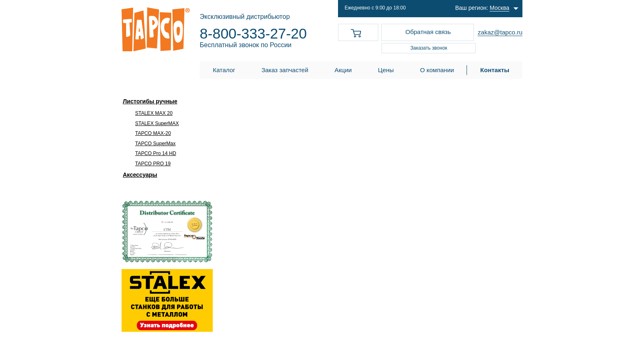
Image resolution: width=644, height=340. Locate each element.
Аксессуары (140, 175)
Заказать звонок (429, 48)
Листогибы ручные (150, 101)
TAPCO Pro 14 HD (156, 153)
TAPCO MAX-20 (153, 133)
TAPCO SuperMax (155, 144)
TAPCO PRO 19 (153, 164)
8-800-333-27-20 (253, 33)
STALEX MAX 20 (154, 113)
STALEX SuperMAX (157, 123)
